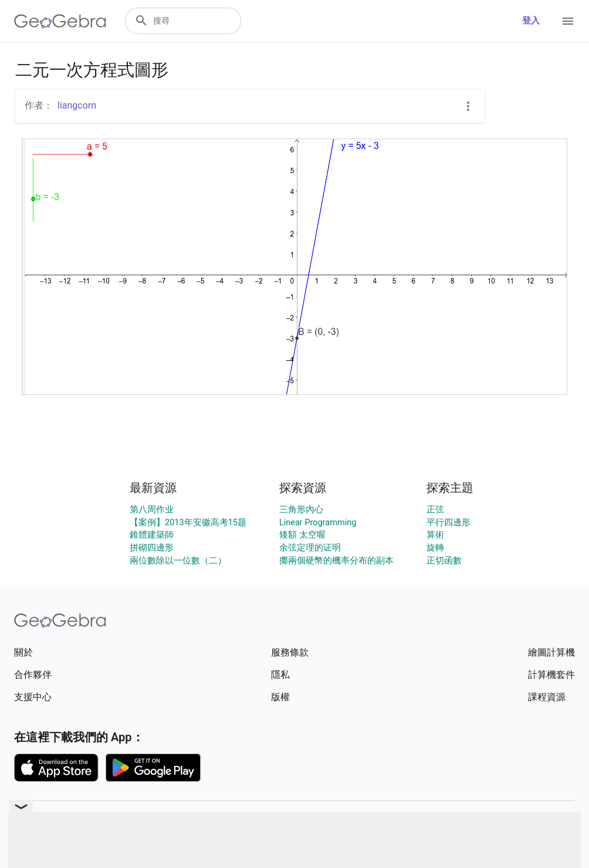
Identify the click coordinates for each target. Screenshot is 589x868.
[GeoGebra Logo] (60, 21)
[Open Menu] (568, 21)
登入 (531, 21)
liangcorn (77, 105)
